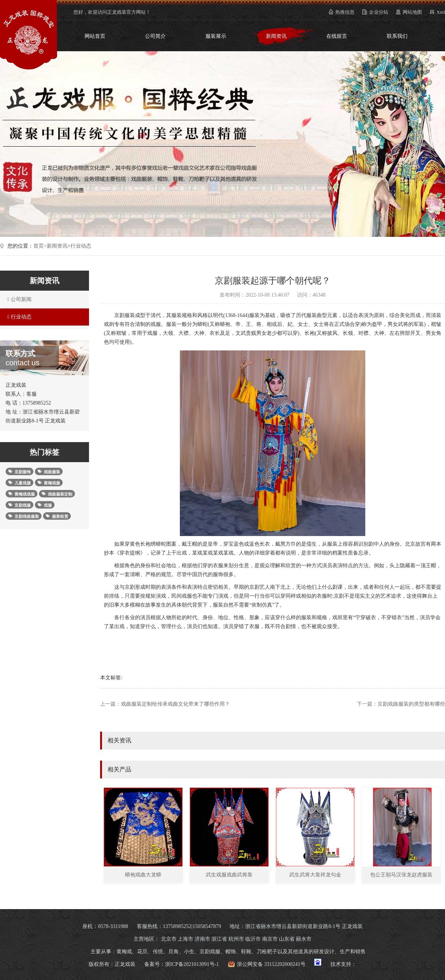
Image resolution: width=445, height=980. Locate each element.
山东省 (287, 939)
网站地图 (412, 12)
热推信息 (345, 12)
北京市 (169, 939)
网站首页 (95, 36)
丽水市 (304, 939)
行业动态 (81, 246)
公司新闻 (19, 299)
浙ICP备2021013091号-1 (192, 964)
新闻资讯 (276, 36)
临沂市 (253, 939)
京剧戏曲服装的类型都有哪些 (411, 704)
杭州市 (236, 939)
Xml (441, 12)
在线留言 (337, 36)
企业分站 (379, 12)
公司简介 (155, 36)
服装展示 (216, 36)
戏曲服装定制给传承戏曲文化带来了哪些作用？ (175, 704)
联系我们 (397, 36)
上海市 (185, 939)
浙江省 (219, 939)
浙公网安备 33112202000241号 (271, 964)
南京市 (270, 939)
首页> (40, 246)
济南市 (202, 939)
